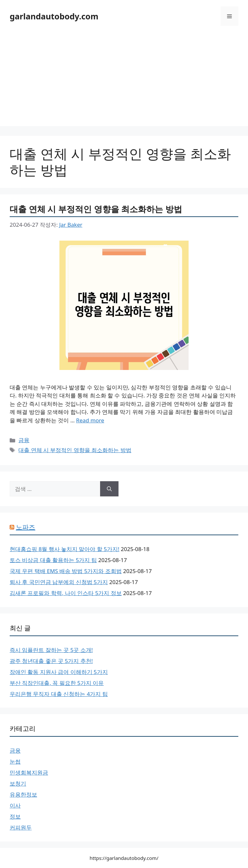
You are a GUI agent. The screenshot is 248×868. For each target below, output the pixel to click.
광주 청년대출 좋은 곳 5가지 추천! (51, 661)
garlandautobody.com (54, 16)
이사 (15, 805)
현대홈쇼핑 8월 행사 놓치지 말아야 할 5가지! (65, 549)
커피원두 (21, 827)
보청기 (18, 783)
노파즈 (26, 527)
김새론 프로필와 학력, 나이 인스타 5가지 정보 (66, 593)
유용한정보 (23, 794)
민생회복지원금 (29, 772)
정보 (15, 816)
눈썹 (15, 761)
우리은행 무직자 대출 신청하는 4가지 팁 (59, 694)
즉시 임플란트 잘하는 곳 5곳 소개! (51, 650)
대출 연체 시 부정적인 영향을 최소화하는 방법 (96, 209)
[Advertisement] (124, 81)
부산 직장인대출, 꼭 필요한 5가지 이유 (57, 683)
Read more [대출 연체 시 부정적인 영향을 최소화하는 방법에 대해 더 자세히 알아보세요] (90, 420)
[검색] (109, 489)
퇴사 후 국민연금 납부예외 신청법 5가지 (59, 582)
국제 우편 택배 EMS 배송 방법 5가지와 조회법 (66, 571)
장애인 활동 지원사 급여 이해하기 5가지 (59, 672)
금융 (24, 440)
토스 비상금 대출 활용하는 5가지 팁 (53, 560)
